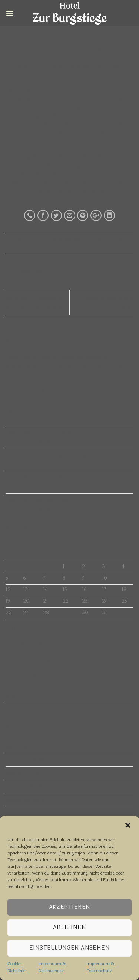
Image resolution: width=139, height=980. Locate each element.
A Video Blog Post (46, 500)
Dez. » (20, 629)
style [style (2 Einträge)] (42, 662)
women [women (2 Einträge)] (54, 662)
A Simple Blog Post (47, 478)
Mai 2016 (17, 747)
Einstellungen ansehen (69, 948)
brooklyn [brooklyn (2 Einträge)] (13, 662)
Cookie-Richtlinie (16, 967)
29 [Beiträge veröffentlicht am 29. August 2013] (65, 613)
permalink (81, 247)
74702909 (114, 67)
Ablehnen (70, 927)
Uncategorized (23, 709)
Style (70, 39)
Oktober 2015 (22, 773)
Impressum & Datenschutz (52, 967)
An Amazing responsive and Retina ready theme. (35, 303)
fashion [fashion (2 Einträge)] (29, 662)
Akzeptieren (70, 907)
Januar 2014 (20, 787)
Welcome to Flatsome (50, 433)
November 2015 (25, 760)
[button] (128, 825)
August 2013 (21, 814)
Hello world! (37, 410)
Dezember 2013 (25, 800)
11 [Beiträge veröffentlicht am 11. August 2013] (123, 578)
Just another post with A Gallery (61, 455)
